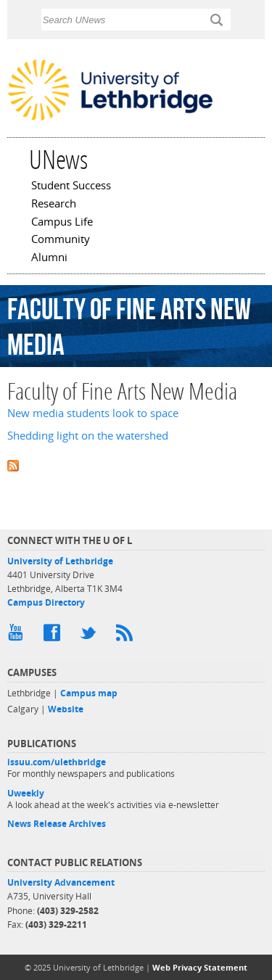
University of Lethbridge (60, 561)
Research (54, 205)
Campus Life (62, 223)
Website (66, 709)
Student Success (71, 186)
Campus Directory (46, 602)
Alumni (49, 258)
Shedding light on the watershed (88, 436)
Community (61, 240)
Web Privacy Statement (200, 967)
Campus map (89, 693)
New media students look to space (93, 413)
